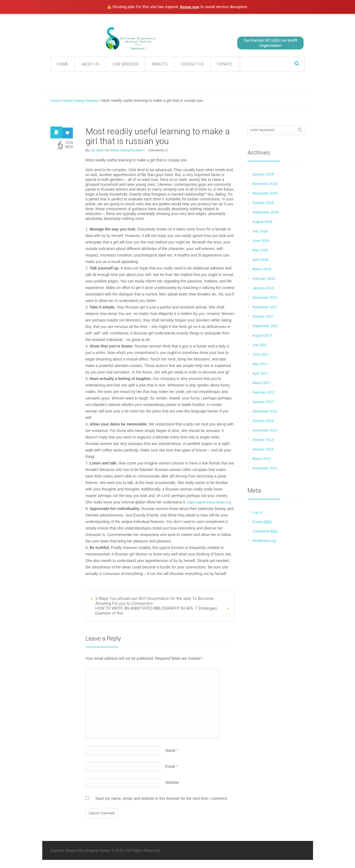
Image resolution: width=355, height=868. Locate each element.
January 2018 (263, 288)
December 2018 (265, 184)
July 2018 (260, 231)
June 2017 (261, 354)
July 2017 (260, 345)
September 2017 (265, 326)
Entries (262, 522)
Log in (257, 512)
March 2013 (262, 459)
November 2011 (265, 468)
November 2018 (265, 193)
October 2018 (263, 203)
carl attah (97, 150)
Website (172, 782)
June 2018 (261, 241)
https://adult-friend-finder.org (209, 502)
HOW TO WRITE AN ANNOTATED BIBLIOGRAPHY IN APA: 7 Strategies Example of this (156, 611)
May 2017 (260, 364)
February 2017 (264, 392)
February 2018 (264, 279)
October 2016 (263, 421)
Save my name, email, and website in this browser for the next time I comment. (162, 798)
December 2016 (265, 411)
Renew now (190, 7)
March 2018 (262, 269)
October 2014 (263, 440)
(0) (166, 150)
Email (171, 766)
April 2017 (260, 373)
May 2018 (260, 250)
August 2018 (262, 222)
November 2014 (265, 430)
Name (172, 750)
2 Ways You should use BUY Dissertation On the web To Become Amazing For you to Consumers (154, 601)
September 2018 (265, 212)
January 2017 (263, 402)
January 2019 (263, 174)
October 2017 (263, 316)
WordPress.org (264, 541)
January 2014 (263, 449)
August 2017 (262, 335)
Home (55, 101)
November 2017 (265, 307)
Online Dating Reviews (81, 101)
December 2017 (265, 298)
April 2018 (260, 260)
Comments (265, 531)
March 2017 (262, 383)
